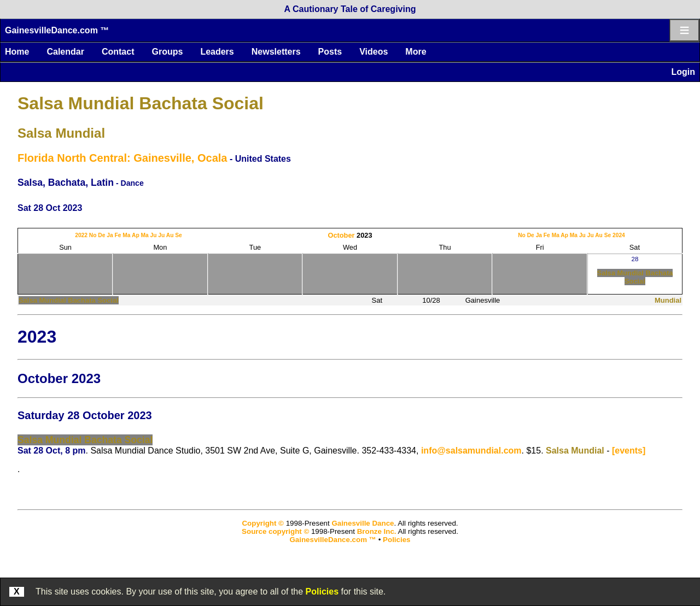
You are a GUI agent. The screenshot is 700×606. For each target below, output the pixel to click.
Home (17, 52)
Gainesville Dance (363, 523)
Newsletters (276, 52)
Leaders (217, 52)
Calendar (65, 52)
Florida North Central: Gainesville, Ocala (122, 158)
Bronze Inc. (377, 531)
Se (179, 235)
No (93, 235)
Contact (118, 52)
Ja (110, 235)
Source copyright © (275, 531)
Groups (167, 52)
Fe (118, 235)
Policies (322, 592)
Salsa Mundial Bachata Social (141, 103)
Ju (154, 235)
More (416, 52)
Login (683, 72)
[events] (629, 451)
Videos (374, 52)
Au (170, 235)
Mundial (668, 300)
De (101, 235)
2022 (81, 235)
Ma (126, 235)
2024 (619, 235)
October (341, 235)
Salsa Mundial (61, 133)
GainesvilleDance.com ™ (57, 30)
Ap (136, 235)
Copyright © (262, 523)
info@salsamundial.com (471, 451)
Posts (330, 52)
